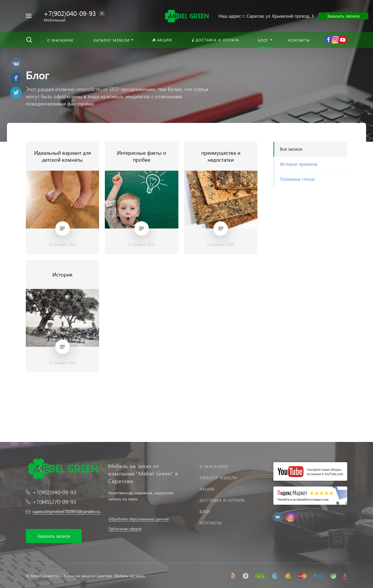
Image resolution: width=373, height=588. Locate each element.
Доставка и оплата (222, 500)
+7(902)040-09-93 (70, 13)
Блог (205, 511)
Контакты (211, 523)
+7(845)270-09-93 (54, 502)
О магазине (214, 466)
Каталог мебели (218, 478)
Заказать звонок (343, 16)
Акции (207, 489)
